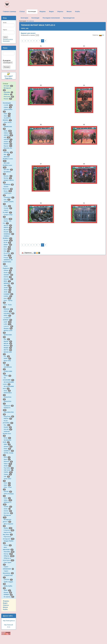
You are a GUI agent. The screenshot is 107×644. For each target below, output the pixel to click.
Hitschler (8, 279)
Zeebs (7, 509)
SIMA (7, 444)
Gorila (8, 273)
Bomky (8, 178)
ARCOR (8, 135)
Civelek (8, 208)
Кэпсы (8, 545)
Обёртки (8, 94)
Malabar (8, 328)
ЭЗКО (7, 590)
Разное (8, 99)
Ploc (7, 425)
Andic (8, 131)
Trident (8, 474)
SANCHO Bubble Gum (7, 434)
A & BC (8, 105)
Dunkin (8, 240)
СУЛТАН (8, 580)
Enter (7, 247)
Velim (7, 498)
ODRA (8, 376)
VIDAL (8, 500)
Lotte (8, 324)
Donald (8, 232)
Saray (7, 438)
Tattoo (8, 464)
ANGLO (8, 133)
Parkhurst (9, 406)
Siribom (8, 447)
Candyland (9, 197)
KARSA (8, 296)
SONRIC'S (9, 451)
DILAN (8, 230)
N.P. (7, 356)
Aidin (7, 114)
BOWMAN (9, 185)
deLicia (8, 225)
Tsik (7, 476)
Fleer (8, 255)
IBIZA (7, 281)
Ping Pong (9, 416)
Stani (7, 459)
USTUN (8, 492)
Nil (6, 365)
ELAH (7, 242)
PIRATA (8, 419)
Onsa (7, 391)
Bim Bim (8, 170)
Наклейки (8, 92)
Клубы (5, 609)
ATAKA (8, 142)
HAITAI (8, 277)
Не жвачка (9, 597)
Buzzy (8, 191)
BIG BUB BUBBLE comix (8, 159)
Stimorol (8, 461)
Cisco (7, 206)
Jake (7, 285)
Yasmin (8, 507)
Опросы (6, 605)
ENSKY (8, 245)
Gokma (8, 270)
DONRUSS (9, 234)
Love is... (8, 326)
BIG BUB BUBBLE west (8, 165)
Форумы (6, 601)
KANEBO (8, 294)
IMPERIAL (9, 283)
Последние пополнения (51, 18)
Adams (8, 107)
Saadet (8, 427)
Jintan (8, 290)
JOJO (7, 292)
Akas (7, 116)
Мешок (5, 607)
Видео (5, 603)
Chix (7, 200)
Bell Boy (8, 152)
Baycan (8, 146)
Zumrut (8, 511)
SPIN (7, 457)
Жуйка (8, 528)
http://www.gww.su (9, 621)
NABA (8, 358)
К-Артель (9, 530)
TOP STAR (9, 470)
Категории (24, 18)
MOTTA (8, 350)
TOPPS (8, 472)
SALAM (8, 429)
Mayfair (8, 341)
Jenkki (8, 288)
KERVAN (8, 309)
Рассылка (9, 97)
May (7, 339)
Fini (7, 251)
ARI (7, 137)
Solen (7, 449)
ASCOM (8, 139)
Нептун (8, 554)
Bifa (7, 154)
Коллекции (7, 103)
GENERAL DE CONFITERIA (8, 262)
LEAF (8, 322)
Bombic (8, 176)
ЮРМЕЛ (8, 595)
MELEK (8, 343)
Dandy (8, 219)
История (8, 86)
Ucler (7, 483)
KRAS (7, 315)
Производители (69, 18)
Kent (7, 298)
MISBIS (8, 348)
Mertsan (8, 346)
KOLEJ (8, 311)
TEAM (7, 466)
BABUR (8, 144)
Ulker (7, 485)
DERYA (8, 227)
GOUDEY (8, 275)
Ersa (7, 249)
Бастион (8, 513)
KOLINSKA (9, 313)
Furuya (8, 258)
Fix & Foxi (9, 253)
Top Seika (9, 468)
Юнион (8, 592)
